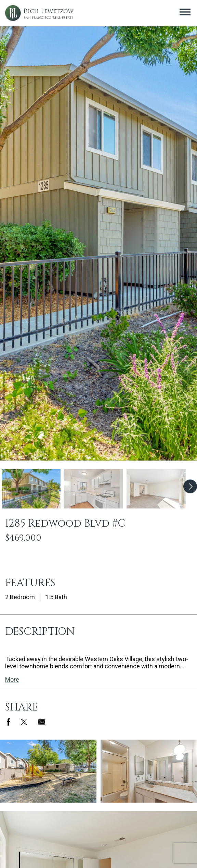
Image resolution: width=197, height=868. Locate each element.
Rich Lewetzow (39, 13)
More (12, 680)
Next (190, 489)
